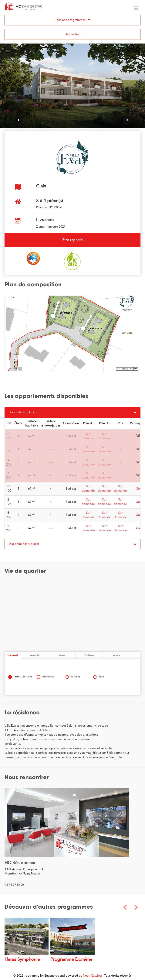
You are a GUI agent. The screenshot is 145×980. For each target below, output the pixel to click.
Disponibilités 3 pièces (72, 412)
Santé (62, 655)
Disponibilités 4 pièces (72, 544)
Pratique (89, 655)
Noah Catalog (92, 976)
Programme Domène (71, 960)
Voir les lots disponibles (72, 107)
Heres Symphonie (22, 960)
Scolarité (35, 655)
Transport (13, 655)
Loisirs (116, 655)
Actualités (72, 34)
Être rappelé (73, 240)
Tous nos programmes (73, 20)
